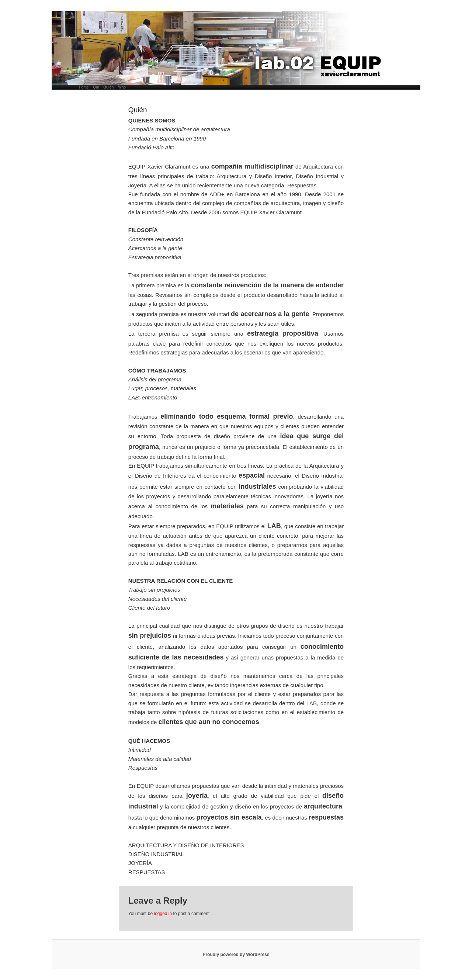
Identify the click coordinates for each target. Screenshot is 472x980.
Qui (96, 87)
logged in (163, 914)
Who (122, 87)
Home (84, 87)
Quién (108, 87)
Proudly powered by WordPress (236, 955)
